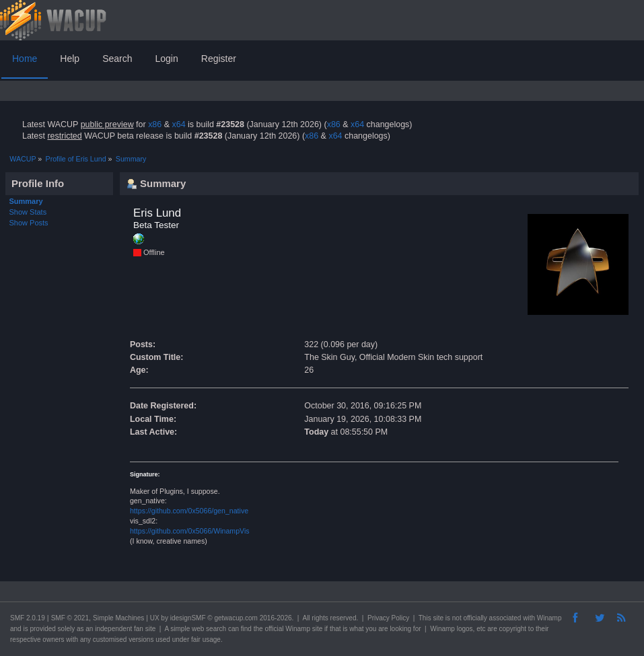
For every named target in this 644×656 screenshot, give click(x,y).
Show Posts (29, 223)
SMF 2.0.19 (28, 618)
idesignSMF (188, 618)
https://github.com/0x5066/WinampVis (190, 531)
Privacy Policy (388, 618)
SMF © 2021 (70, 618)
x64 (178, 124)
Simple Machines (118, 618)
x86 (155, 124)
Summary (26, 201)
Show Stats (28, 212)
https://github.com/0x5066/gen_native (189, 511)
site (438, 618)
